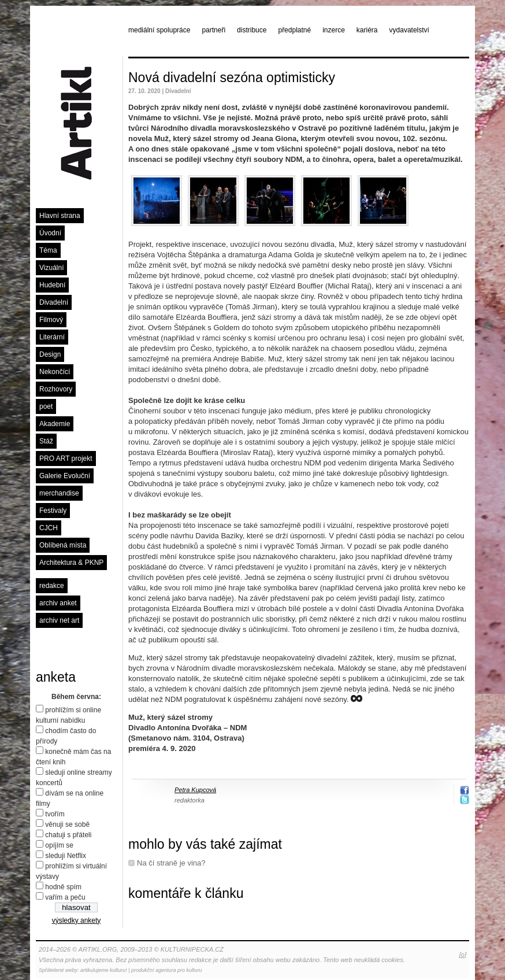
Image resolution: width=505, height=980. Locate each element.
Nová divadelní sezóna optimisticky (232, 77)
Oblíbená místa (63, 545)
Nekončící (55, 372)
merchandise (59, 493)
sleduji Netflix (66, 856)
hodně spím (63, 887)
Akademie (55, 424)
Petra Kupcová (195, 790)
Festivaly (53, 511)
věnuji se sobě (67, 824)
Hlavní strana (60, 216)
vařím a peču (65, 897)
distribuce (252, 30)
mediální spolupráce (159, 30)
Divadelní (54, 302)
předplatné (294, 30)
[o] (463, 955)
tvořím (55, 814)
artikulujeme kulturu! (104, 970)
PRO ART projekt (66, 458)
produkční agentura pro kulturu (167, 970)
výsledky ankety (77, 920)
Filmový (51, 320)
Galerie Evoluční (65, 476)
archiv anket (58, 603)
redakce (52, 586)
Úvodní (50, 233)
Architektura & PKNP (71, 563)
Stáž (46, 441)
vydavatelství (409, 30)
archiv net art (59, 620)
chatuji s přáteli (68, 835)
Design (50, 354)
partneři (213, 30)
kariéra (367, 30)
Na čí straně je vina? (171, 863)
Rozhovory (56, 389)
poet (46, 406)
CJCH (49, 528)
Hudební (52, 285)
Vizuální (51, 268)
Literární (52, 337)
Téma (48, 250)
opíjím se (59, 845)
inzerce (334, 30)
